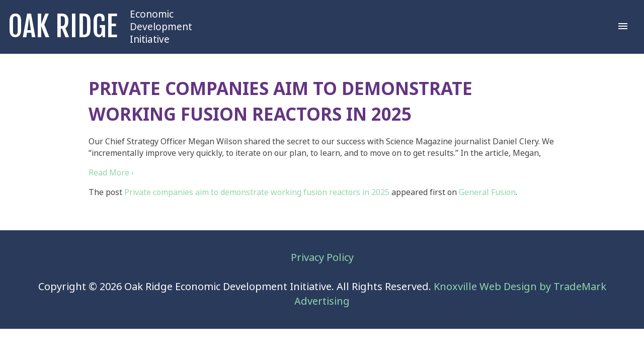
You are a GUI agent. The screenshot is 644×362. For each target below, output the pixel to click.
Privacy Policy (322, 258)
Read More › (111, 173)
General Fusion (487, 192)
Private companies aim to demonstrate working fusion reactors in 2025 (257, 192)
